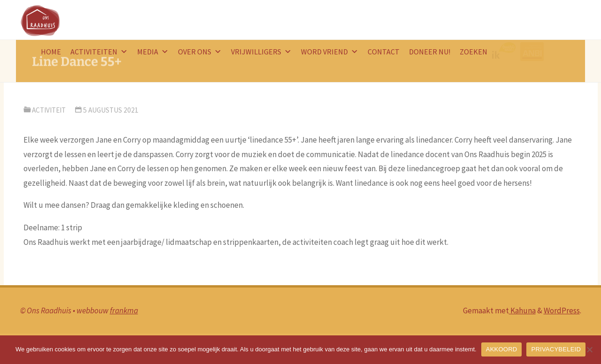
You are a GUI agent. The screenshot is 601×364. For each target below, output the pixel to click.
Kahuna (522, 311)
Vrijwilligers (261, 52)
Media (153, 52)
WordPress (562, 311)
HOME (51, 52)
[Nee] (589, 349)
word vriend (330, 52)
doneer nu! (430, 52)
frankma (124, 311)
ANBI (533, 52)
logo (506, 52)
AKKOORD (502, 349)
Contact (384, 52)
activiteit (49, 110)
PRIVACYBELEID (556, 349)
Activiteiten (99, 52)
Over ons (200, 52)
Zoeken (474, 52)
